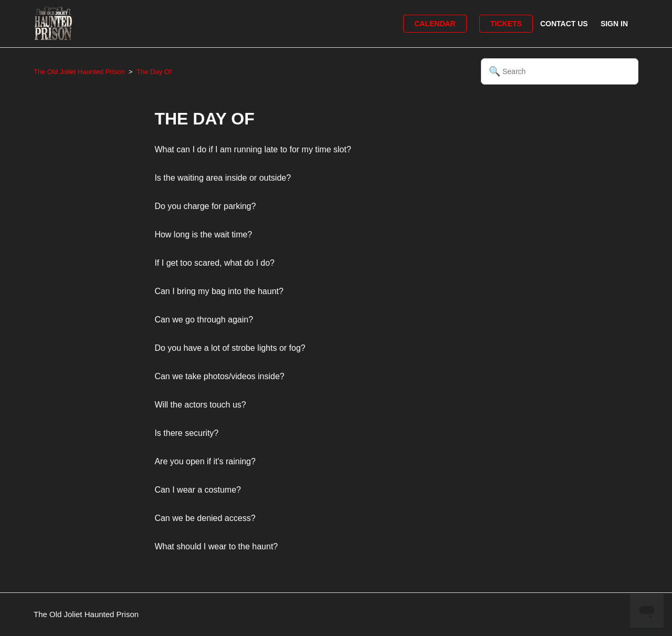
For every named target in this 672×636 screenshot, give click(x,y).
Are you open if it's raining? (205, 461)
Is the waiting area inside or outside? (223, 178)
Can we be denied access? (205, 518)
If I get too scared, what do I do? (214, 263)
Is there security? (186, 433)
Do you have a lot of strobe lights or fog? (230, 348)
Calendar (435, 24)
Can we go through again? (204, 320)
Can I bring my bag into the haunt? (219, 291)
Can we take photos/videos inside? (219, 376)
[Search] (560, 71)
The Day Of (154, 72)
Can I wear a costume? (198, 490)
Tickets (506, 24)
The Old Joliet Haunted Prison (79, 72)
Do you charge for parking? (205, 206)
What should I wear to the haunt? (216, 546)
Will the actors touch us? (200, 405)
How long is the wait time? (203, 234)
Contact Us (564, 24)
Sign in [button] (614, 24)
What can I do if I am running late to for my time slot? (253, 149)
